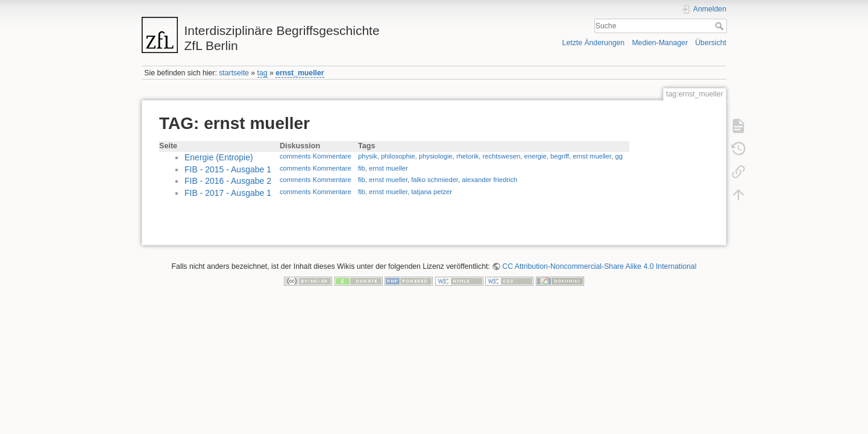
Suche (721, 26)
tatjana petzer (432, 192)
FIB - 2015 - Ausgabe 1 (228, 169)
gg (618, 156)
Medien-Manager (660, 43)
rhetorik (467, 156)
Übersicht (711, 43)
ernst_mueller (300, 73)
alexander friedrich (489, 180)
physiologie (436, 156)
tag (263, 73)
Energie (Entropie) (219, 157)
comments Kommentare (316, 156)
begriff (560, 156)
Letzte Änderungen (594, 43)
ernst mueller (592, 156)
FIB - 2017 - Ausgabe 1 (228, 193)
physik (368, 156)
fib (362, 168)
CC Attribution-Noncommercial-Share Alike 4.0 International (599, 266)
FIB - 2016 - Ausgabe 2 (228, 181)
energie (535, 156)
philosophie (398, 156)
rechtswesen (501, 156)
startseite (234, 73)
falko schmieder (435, 180)
